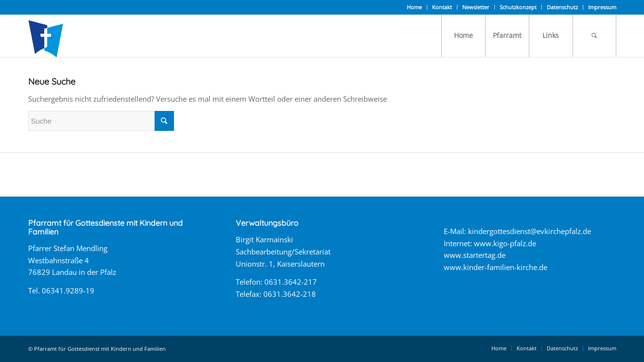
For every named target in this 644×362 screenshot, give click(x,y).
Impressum (602, 7)
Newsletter (476, 7)
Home (414, 7)
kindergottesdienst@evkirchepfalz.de (530, 231)
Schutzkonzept (518, 7)
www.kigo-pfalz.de (505, 243)
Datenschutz (562, 7)
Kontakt (442, 7)
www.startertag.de (475, 255)
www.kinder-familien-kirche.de (496, 267)
